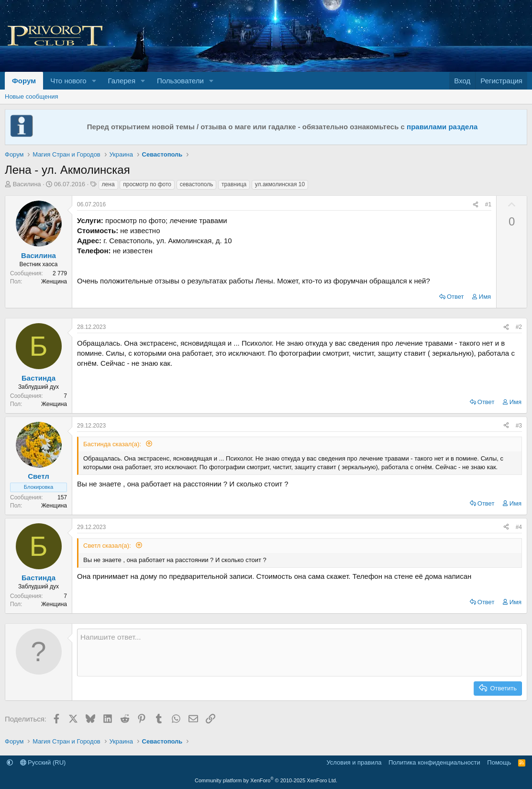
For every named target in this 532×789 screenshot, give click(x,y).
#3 (519, 426)
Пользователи (180, 81)
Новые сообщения (32, 96)
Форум (24, 81)
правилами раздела (442, 127)
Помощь (499, 762)
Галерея (122, 81)
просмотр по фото (147, 184)
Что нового (68, 81)
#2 (519, 327)
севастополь (197, 184)
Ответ (455, 297)
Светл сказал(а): (108, 546)
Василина (27, 184)
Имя (485, 297)
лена (108, 184)
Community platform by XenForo (266, 780)
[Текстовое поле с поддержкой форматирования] (299, 653)
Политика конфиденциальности (434, 762)
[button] (94, 81)
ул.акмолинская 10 (280, 184)
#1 (488, 204)
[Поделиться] (476, 205)
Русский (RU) (43, 762)
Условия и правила (354, 762)
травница (234, 184)
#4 (519, 527)
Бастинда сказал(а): (113, 444)
